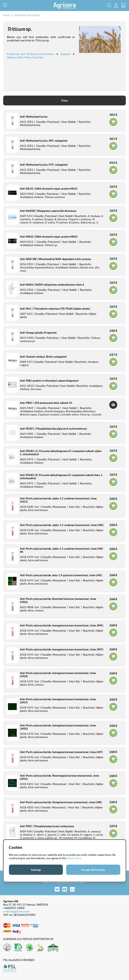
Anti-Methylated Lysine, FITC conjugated (44, 165)
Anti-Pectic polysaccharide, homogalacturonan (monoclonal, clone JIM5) (62, 625)
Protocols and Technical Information (31, 54)
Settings (36, 870)
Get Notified (113, 405)
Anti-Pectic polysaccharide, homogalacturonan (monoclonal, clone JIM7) (62, 649)
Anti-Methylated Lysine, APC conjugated (44, 141)
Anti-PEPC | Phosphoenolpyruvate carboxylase (47, 826)
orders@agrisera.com (16, 911)
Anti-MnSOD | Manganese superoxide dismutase (48, 211)
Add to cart (113, 582)
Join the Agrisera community (65, 882)
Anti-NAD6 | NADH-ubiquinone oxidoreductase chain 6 (52, 285)
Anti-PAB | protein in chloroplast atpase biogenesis (49, 381)
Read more (74, 858)
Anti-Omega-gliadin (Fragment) (38, 333)
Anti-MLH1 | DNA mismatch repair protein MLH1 (49, 189)
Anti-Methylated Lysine (34, 117)
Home (7, 15)
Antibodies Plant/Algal (27, 15)
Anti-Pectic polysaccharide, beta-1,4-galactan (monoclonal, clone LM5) (61, 575)
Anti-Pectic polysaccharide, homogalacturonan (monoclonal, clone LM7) (61, 752)
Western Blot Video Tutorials (25, 57)
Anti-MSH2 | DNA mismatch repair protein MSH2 (49, 237)
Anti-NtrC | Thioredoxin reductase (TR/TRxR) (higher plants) (55, 309)
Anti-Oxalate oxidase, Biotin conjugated (43, 357)
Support (65, 54)
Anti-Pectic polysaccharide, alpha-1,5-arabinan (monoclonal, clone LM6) (62, 525)
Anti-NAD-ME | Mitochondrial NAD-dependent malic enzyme (55, 259)
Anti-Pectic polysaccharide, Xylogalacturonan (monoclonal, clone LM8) (61, 802)
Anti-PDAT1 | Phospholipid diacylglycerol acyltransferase (53, 429)
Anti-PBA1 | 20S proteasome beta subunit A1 (46, 403)
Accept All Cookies (93, 870)
